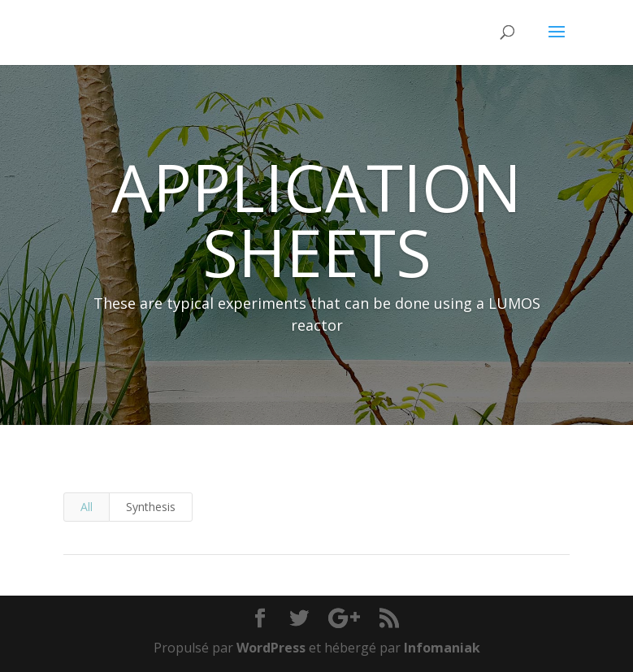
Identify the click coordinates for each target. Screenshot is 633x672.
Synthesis (151, 507)
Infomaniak (442, 648)
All (87, 507)
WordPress (271, 648)
